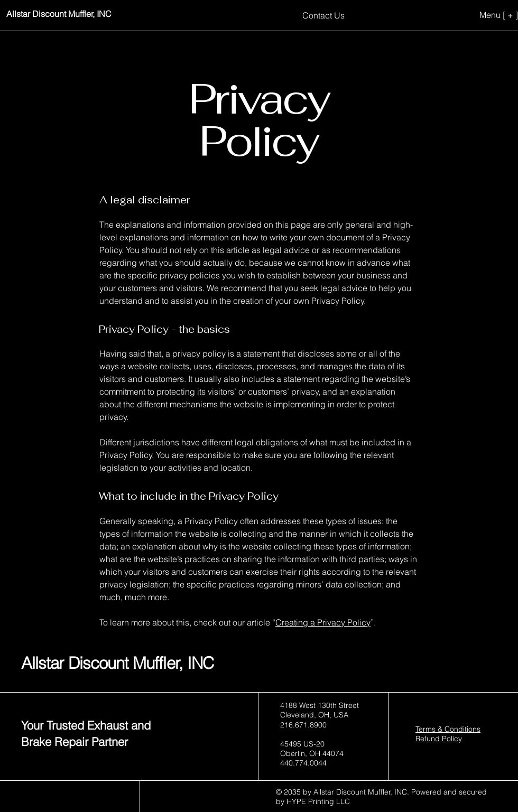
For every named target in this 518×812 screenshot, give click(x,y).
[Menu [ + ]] (482, 15)
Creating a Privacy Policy (323, 622)
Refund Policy (439, 739)
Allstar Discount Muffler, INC (117, 663)
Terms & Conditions (448, 729)
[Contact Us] (323, 15)
